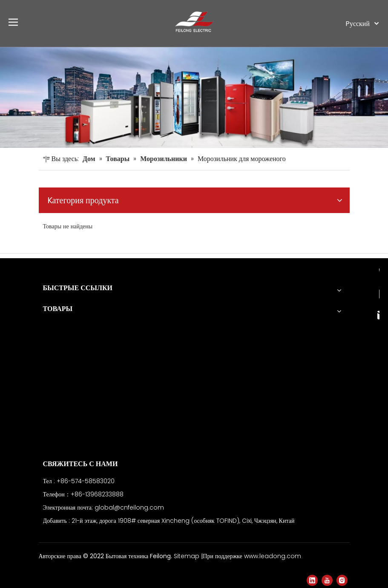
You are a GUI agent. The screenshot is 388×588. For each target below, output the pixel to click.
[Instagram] (342, 580)
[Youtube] (327, 580)
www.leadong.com (273, 556)
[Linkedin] (312, 580)
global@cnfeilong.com (129, 507)
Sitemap (187, 556)
